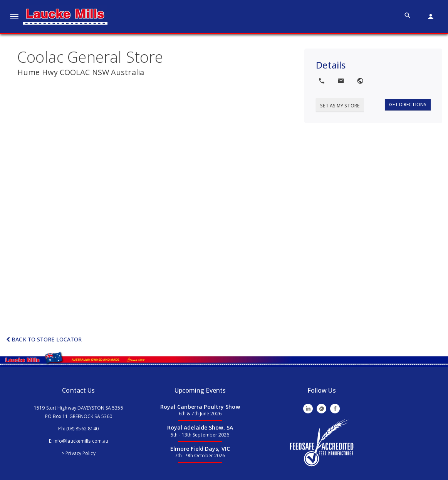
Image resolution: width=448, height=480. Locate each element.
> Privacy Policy (79, 453)
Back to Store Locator (44, 339)
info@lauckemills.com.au (81, 441)
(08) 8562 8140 (82, 429)
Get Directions (408, 105)
